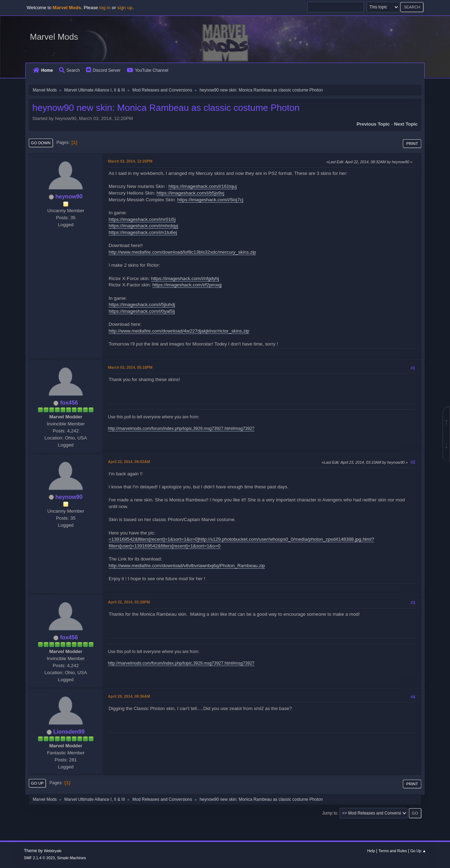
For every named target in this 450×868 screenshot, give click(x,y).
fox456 (69, 403)
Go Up (37, 783)
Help (371, 851)
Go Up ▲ (418, 851)
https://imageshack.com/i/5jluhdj (142, 305)
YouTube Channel (148, 70)
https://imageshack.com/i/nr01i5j (142, 219)
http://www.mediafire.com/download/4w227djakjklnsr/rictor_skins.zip (179, 331)
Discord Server (103, 70)
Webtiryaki (53, 851)
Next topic (406, 124)
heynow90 (69, 197)
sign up (125, 8)
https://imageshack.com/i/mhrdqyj (143, 226)
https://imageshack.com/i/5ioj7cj (210, 200)
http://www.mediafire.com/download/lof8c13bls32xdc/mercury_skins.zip (182, 252)
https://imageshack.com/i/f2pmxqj (187, 285)
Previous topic (373, 124)
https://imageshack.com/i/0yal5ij (142, 311)
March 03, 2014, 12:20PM (130, 161)
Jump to (330, 813)
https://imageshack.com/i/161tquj (202, 186)
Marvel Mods (54, 37)
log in (105, 8)
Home (43, 70)
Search (69, 70)
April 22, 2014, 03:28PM (129, 602)
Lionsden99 (69, 732)
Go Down (41, 143)
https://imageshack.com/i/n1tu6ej (143, 232)
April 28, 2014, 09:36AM (129, 696)
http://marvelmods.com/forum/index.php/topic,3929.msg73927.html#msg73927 (181, 429)
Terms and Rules (393, 851)
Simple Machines (71, 858)
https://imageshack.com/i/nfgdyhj (185, 278)
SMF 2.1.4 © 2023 (39, 858)
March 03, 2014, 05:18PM (130, 367)
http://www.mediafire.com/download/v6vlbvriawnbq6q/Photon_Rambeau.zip (187, 566)
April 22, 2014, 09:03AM (129, 462)
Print (412, 144)
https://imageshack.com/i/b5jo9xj (190, 193)
